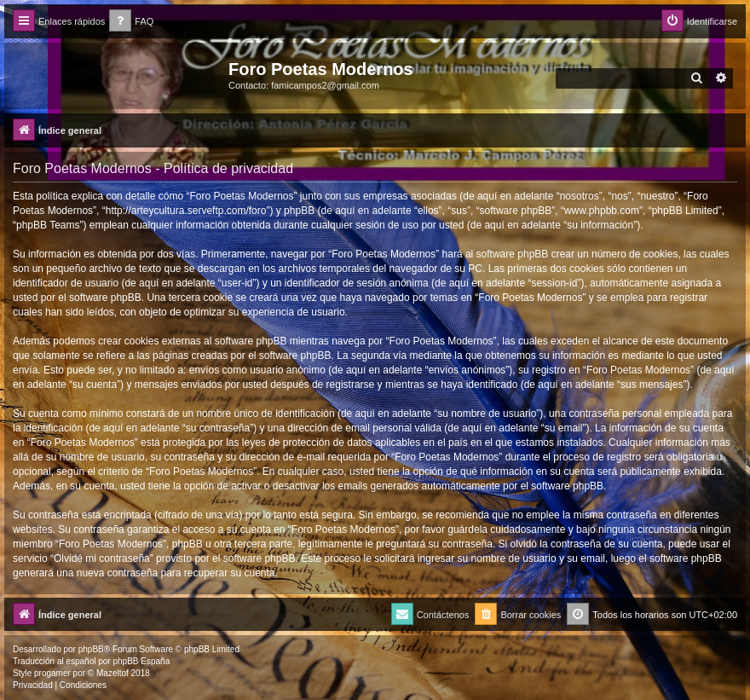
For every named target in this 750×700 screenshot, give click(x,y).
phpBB (91, 649)
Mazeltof (112, 673)
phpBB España (141, 661)
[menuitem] (131, 22)
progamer (52, 673)
